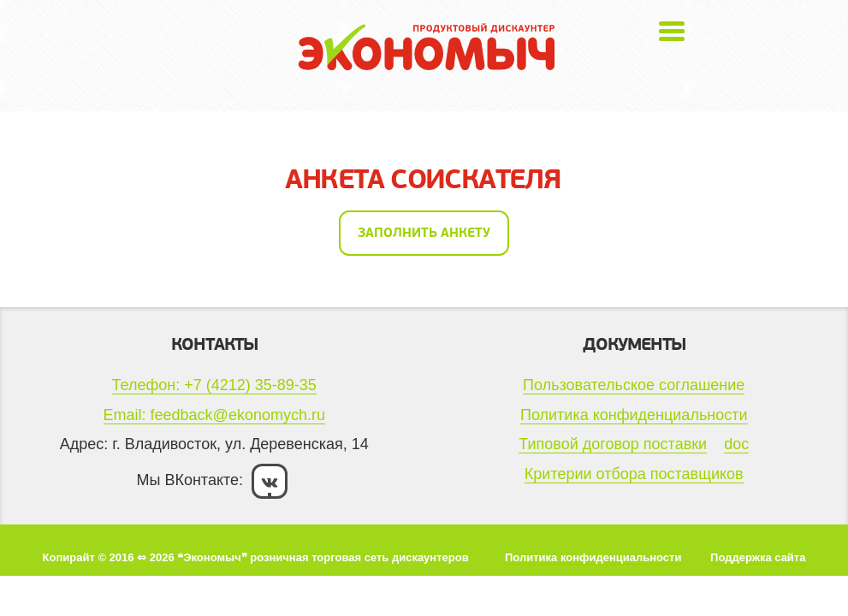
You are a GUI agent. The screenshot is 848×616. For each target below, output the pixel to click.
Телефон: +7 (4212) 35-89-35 (214, 385)
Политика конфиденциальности (634, 415)
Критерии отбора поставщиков (634, 474)
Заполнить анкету (424, 233)
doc (736, 444)
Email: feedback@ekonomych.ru (214, 415)
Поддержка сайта (758, 557)
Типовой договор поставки (613, 444)
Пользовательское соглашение (634, 385)
